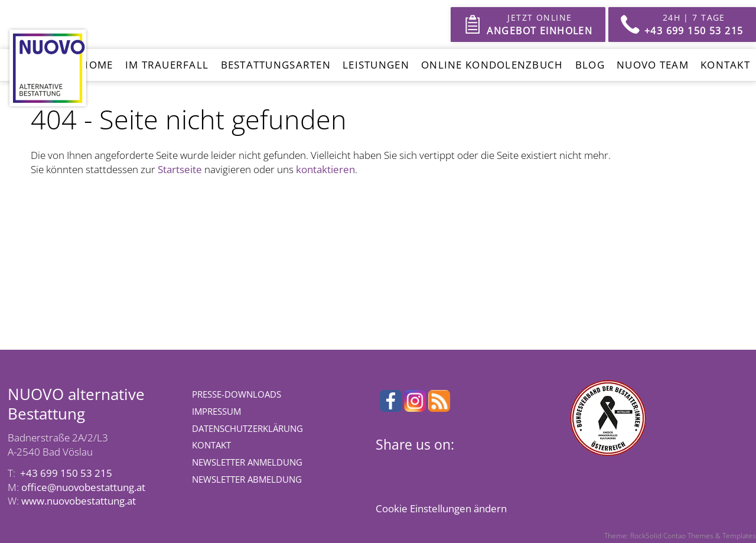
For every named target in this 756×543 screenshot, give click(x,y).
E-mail (480, 469)
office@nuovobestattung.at (83, 487)
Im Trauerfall (167, 65)
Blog (590, 65)
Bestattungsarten (276, 65)
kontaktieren (325, 169)
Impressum (216, 411)
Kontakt (725, 65)
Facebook (385, 469)
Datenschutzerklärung (247, 428)
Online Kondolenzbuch (492, 65)
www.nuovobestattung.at (79, 501)
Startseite (180, 169)
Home (97, 65)
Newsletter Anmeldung (247, 462)
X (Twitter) (409, 469)
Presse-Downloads (237, 394)
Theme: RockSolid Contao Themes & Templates (680, 535)
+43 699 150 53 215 (66, 473)
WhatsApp (456, 469)
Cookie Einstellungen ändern (441, 508)
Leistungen (376, 65)
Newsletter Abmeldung (247, 479)
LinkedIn (432, 469)
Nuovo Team (653, 65)
